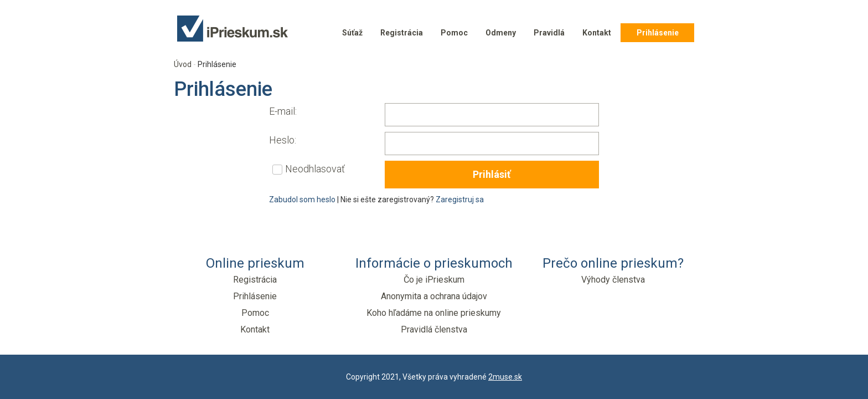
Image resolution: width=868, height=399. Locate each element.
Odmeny (501, 33)
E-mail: (283, 111)
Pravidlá (549, 33)
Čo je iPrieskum (434, 280)
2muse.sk (505, 377)
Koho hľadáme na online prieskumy (434, 313)
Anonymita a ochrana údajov (434, 296)
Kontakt (597, 33)
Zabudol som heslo (302, 199)
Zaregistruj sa (460, 199)
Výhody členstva (613, 280)
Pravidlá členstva (434, 329)
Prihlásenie (658, 33)
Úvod (183, 64)
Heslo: (283, 140)
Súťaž (352, 33)
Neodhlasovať (315, 169)
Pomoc (454, 33)
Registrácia (402, 33)
